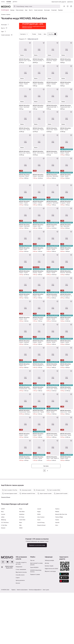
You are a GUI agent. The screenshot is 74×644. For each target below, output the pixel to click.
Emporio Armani (41, 588)
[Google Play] (64, 637)
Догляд (47, 626)
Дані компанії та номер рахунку (36, 627)
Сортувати (24, 43)
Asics (57, 588)
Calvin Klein (22, 583)
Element (3, 591)
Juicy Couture (41, 580)
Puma (21, 572)
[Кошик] (71, 6)
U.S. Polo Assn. (5, 585)
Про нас (32, 623)
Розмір (34, 43)
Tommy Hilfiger (59, 580)
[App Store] (64, 640)
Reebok (57, 574)
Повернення (19, 630)
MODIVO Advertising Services (36, 634)
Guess (39, 583)
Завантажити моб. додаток (59, 2)
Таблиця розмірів (49, 623)
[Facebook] (12, 625)
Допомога (70, 2)
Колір (40, 43)
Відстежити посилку (21, 635)
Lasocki (39, 572)
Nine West (22, 574)
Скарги (18, 640)
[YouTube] (8, 625)
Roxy (2, 574)
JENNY (3, 572)
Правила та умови (35, 637)
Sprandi (57, 585)
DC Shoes (22, 580)
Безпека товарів (49, 629)
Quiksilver (22, 577)
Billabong (4, 583)
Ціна (45, 43)
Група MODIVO (34, 630)
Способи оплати (20, 638)
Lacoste (3, 577)
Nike (20, 588)
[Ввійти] (64, 6)
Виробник (52, 43)
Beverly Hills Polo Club (61, 577)
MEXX (21, 591)
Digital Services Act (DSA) (51, 631)
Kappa (39, 574)
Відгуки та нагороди (50, 634)
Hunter (57, 583)
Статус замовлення (21, 632)
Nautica (57, 572)
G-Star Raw (4, 588)
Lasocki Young (41, 585)
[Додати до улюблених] (30, 52)
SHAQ (39, 577)
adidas (3, 580)
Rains (21, 585)
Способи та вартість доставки (21, 626)
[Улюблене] (68, 6)
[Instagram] (3, 625)
